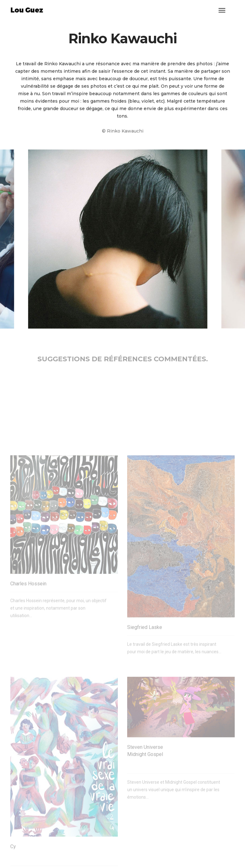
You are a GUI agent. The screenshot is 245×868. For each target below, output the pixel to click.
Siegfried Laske (145, 679)
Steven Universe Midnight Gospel (145, 807)
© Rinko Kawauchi (123, 134)
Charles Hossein (28, 636)
